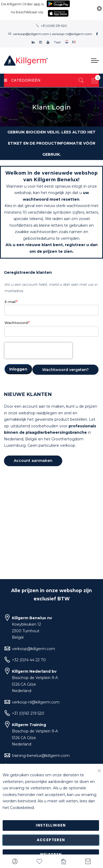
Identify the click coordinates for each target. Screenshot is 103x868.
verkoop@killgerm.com (31, 34)
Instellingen (51, 825)
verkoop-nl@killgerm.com (72, 34)
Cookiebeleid (22, 808)
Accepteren (51, 840)
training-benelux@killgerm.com (41, 756)
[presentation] (38, 351)
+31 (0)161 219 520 (54, 26)
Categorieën (22, 80)
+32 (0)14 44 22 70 (29, 660)
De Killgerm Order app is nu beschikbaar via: (22, 8)
